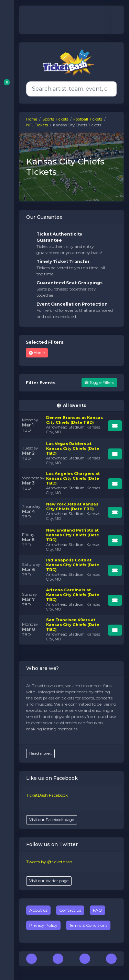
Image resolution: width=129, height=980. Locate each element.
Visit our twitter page (49, 881)
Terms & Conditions (88, 925)
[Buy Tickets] (115, 426)
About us (38, 910)
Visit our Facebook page (52, 820)
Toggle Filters (99, 383)
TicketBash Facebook (47, 795)
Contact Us (70, 910)
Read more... (40, 753)
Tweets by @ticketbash (49, 862)
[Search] (70, 89)
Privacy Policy (43, 925)
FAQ (98, 910)
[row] (71, 425)
